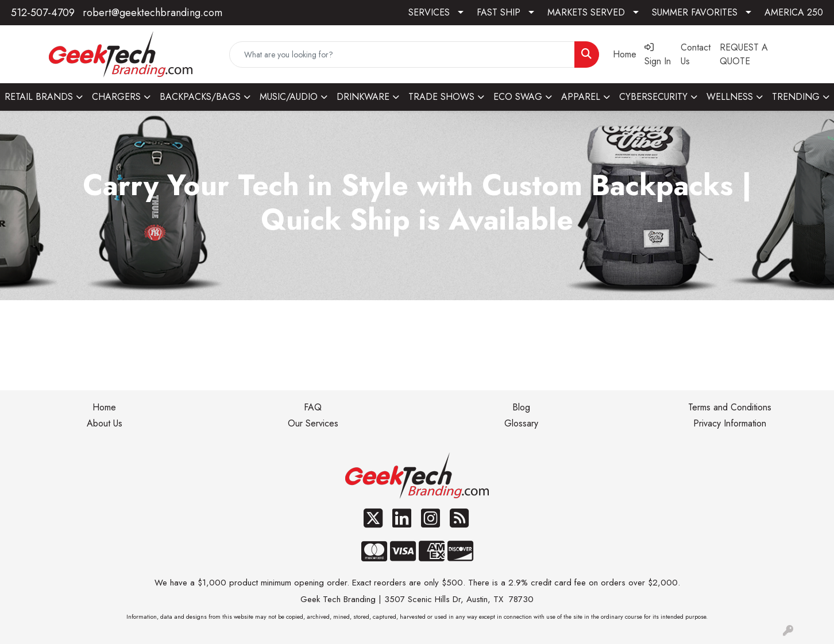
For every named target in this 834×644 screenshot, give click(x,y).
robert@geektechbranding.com (152, 13)
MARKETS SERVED (586, 12)
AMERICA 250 (794, 12)
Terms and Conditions (730, 407)
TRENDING (796, 97)
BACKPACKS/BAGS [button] (200, 97)
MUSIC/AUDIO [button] (289, 97)
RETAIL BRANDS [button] (39, 97)
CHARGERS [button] (116, 97)
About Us (105, 423)
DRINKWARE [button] (363, 97)
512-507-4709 (43, 13)
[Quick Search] (402, 55)
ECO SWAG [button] (518, 97)
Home (104, 407)
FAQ (313, 407)
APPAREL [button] (581, 97)
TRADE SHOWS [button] (441, 97)
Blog (521, 407)
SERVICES (429, 12)
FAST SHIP (499, 12)
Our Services (313, 423)
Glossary (521, 423)
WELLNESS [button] (730, 97)
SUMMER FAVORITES (695, 12)
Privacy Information (730, 423)
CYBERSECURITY (653, 97)
